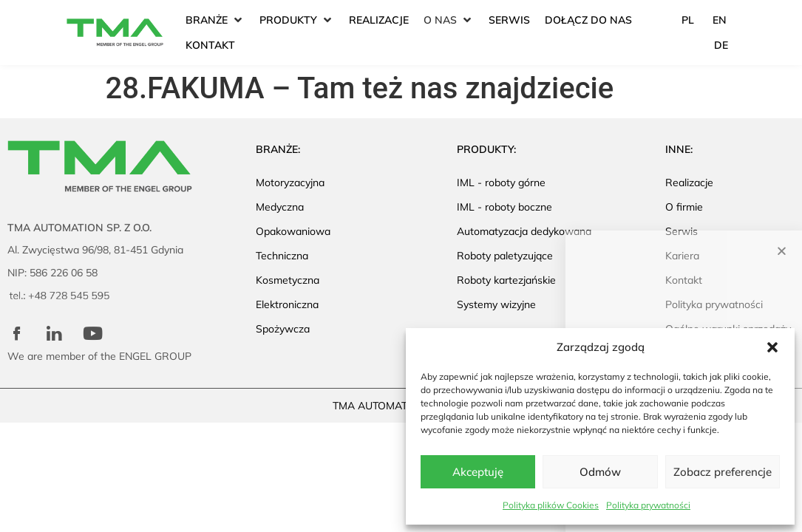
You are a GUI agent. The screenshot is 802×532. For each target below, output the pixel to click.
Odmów (600, 472)
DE (721, 45)
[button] (772, 347)
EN (720, 20)
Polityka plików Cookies (551, 505)
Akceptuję (478, 472)
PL (688, 20)
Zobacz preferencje (723, 472)
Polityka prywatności (648, 505)
